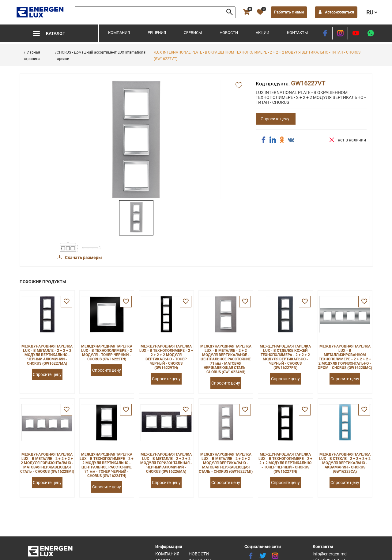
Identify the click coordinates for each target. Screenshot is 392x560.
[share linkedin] (273, 140)
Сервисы (193, 33)
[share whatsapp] (371, 33)
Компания (119, 33)
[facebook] (325, 33)
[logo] (41, 12)
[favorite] (260, 12)
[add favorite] (239, 86)
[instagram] (340, 33)
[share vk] (291, 141)
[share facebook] (263, 140)
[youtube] (355, 33)
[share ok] (282, 140)
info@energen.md (330, 554)
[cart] (246, 12)
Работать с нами (289, 12)
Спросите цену (275, 119)
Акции (262, 33)
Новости (229, 33)
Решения (157, 33)
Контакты (297, 33)
